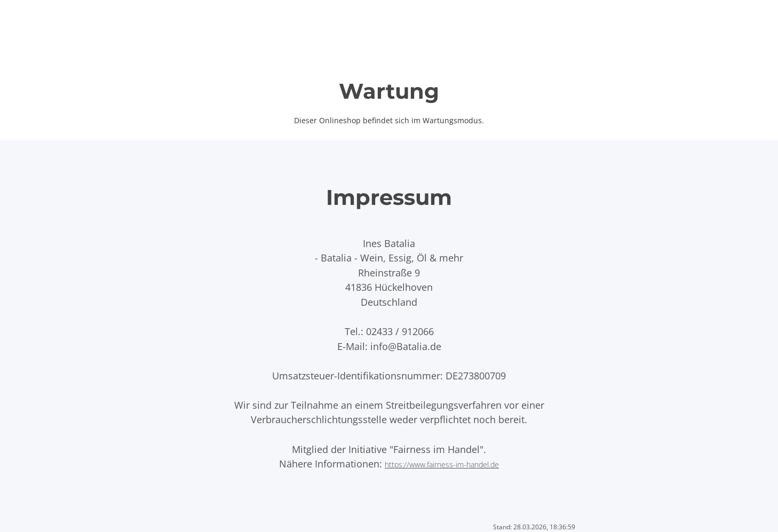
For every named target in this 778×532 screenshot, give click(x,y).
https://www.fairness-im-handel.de (442, 464)
